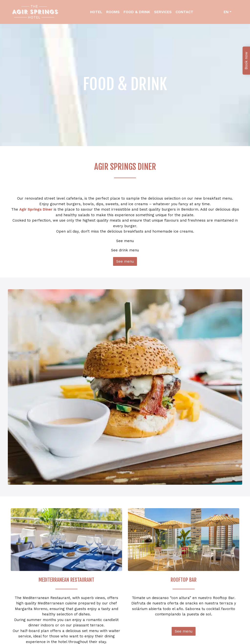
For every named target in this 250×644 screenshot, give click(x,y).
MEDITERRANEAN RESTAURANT (66, 580)
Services (163, 12)
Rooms (113, 12)
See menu (125, 261)
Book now (246, 61)
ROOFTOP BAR (184, 580)
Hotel (96, 12)
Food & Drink (137, 12)
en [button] (226, 12)
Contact (184, 12)
